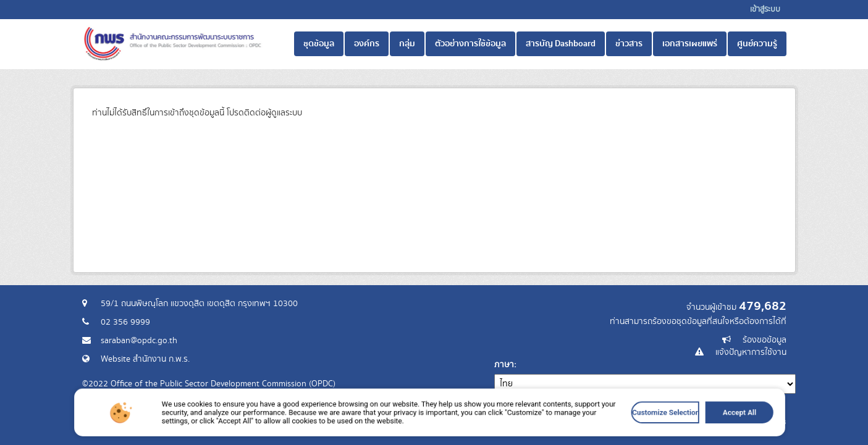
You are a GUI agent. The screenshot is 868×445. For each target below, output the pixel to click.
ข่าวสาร (629, 44)
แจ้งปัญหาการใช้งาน (751, 352)
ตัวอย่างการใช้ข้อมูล (470, 44)
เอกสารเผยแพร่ (690, 44)
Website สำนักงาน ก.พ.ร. (145, 359)
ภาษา (504, 365)
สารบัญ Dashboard (561, 44)
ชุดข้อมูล (319, 44)
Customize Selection (615, 423)
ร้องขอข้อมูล (765, 340)
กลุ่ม (407, 44)
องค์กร (367, 44)
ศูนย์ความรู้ (757, 44)
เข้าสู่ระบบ (765, 10)
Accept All (675, 423)
